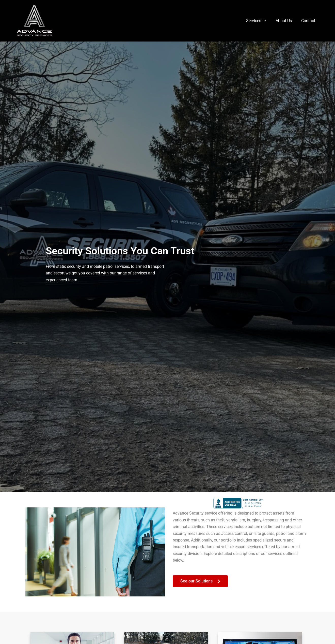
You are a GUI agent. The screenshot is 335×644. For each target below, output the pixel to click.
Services (259, 21)
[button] (267, 21)
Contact (309, 21)
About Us (286, 21)
